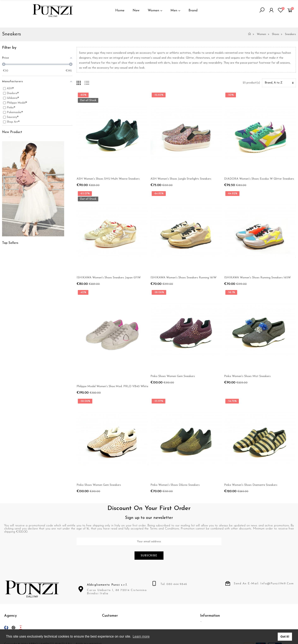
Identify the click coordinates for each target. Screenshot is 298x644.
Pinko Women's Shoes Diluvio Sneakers (175, 485)
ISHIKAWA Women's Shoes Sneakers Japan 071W (109, 278)
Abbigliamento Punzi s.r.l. (107, 585)
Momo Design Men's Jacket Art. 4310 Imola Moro (54, 167)
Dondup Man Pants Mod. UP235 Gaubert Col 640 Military (60, 323)
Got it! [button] (285, 637)
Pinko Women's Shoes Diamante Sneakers (251, 485)
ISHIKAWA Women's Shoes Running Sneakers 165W (257, 278)
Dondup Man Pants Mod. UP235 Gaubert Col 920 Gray (58, 345)
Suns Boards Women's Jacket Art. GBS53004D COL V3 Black (62, 142)
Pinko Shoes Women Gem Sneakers (173, 376)
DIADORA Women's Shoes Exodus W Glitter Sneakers (259, 179)
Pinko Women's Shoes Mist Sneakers (247, 376)
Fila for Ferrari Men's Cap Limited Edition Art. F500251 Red (61, 367)
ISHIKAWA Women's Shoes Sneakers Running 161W (183, 278)
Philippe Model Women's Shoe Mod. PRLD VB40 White (112, 386)
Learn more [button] (141, 636)
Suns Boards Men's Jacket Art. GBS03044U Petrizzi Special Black (64, 194)
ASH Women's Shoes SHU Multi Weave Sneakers (108, 179)
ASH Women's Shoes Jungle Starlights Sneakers (181, 179)
